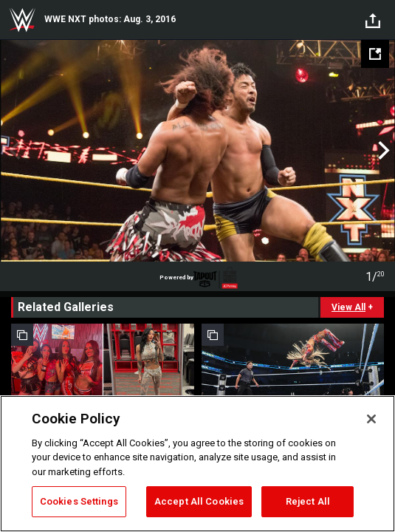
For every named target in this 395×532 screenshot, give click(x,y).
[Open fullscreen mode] (375, 54)
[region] (197, 464)
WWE (22, 20)
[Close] (371, 419)
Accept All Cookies (199, 501)
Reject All (308, 501)
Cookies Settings (79, 501)
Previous (13, 151)
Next (382, 151)
